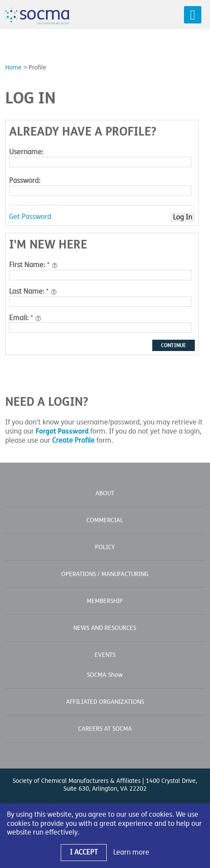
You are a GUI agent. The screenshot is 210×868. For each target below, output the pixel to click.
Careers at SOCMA (105, 729)
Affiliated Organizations (105, 702)
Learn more (131, 852)
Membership (105, 601)
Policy (105, 547)
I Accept (84, 852)
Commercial (105, 520)
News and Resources (105, 628)
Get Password (30, 217)
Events (105, 655)
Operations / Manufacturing (105, 574)
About (105, 493)
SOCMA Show (105, 675)
